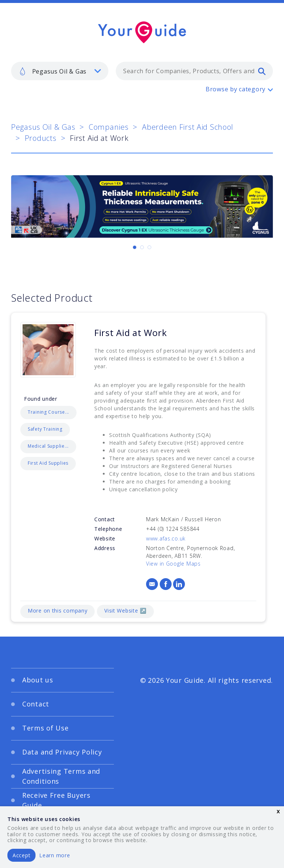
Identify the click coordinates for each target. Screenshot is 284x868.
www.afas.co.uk (166, 538)
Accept (21, 855)
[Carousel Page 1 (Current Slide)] (135, 247)
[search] (262, 71)
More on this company (58, 611)
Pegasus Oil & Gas (43, 127)
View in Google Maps (173, 564)
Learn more (55, 855)
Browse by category (236, 89)
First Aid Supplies (48, 463)
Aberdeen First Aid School (188, 127)
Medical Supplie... (48, 446)
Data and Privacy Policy (62, 752)
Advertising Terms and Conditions (61, 776)
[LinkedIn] (179, 584)
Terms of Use (45, 728)
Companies (109, 127)
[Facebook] (166, 584)
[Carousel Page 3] (149, 247)
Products (41, 138)
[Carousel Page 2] (142, 247)
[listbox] (60, 71)
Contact (36, 704)
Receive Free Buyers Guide (56, 800)
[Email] (152, 584)
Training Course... (48, 412)
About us (38, 680)
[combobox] (194, 71)
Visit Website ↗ (125, 611)
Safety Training (45, 429)
